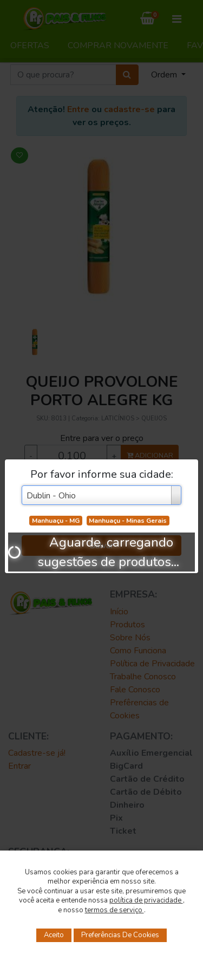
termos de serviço (114, 910)
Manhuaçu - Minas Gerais (128, 521)
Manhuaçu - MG (56, 521)
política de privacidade (146, 900)
